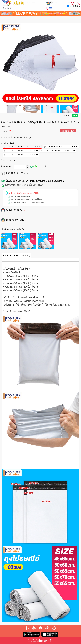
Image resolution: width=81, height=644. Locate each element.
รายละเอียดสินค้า (11, 256)
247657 (8, 126)
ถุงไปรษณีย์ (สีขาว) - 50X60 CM (61, 146)
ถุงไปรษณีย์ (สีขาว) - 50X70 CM (21, 154)
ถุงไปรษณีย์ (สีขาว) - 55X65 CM (58, 150)
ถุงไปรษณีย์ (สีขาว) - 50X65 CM (21, 150)
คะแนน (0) (25, 256)
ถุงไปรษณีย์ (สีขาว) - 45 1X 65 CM (22, 146)
